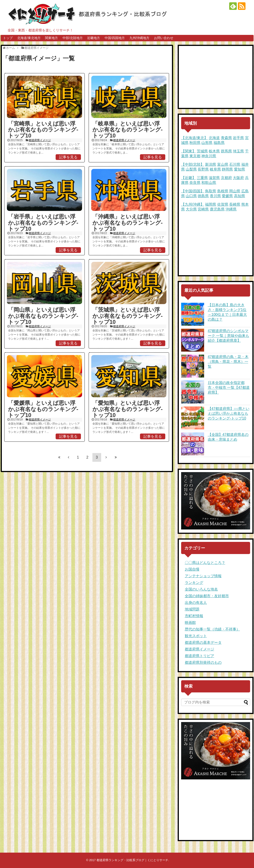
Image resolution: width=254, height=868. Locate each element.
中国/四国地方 (115, 38)
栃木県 (214, 151)
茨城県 (202, 151)
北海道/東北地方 (29, 38)
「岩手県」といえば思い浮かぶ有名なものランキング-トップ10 (43, 223)
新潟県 (211, 164)
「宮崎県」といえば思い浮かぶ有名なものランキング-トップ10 (43, 130)
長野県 (203, 169)
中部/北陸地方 (73, 38)
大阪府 (238, 178)
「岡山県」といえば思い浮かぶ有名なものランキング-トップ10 (43, 316)
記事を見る (68, 157)
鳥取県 (211, 191)
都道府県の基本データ (203, 643)
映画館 (190, 623)
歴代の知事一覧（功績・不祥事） (212, 629)
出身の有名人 (196, 603)
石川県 (235, 164)
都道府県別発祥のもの (203, 662)
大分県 (191, 209)
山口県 (191, 196)
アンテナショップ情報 (203, 576)
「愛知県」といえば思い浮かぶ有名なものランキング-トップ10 (128, 409)
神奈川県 (209, 156)
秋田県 (195, 143)
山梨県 (191, 169)
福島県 (219, 143)
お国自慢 (192, 569)
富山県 (223, 164)
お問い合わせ (164, 38)
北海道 (214, 138)
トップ (8, 38)
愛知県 (240, 169)
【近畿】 (188, 178)
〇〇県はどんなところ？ (205, 563)
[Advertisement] (216, 77)
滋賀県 (214, 178)
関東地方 (51, 38)
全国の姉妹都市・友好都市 (207, 596)
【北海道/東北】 (194, 138)
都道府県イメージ (40, 140)
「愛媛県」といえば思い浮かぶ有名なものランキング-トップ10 (43, 409)
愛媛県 (227, 196)
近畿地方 (94, 38)
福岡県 (211, 204)
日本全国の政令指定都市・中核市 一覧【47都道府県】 (229, 388)
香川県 (215, 196)
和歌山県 (209, 183)
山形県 (207, 143)
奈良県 (195, 183)
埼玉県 (238, 151)
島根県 (223, 191)
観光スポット (196, 636)
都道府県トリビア (200, 656)
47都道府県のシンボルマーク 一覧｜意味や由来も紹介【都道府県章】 (228, 336)
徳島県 (203, 196)
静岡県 (227, 169)
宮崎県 (203, 209)
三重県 (202, 178)
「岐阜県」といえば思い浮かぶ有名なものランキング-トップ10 (128, 130)
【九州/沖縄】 (193, 204)
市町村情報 (194, 616)
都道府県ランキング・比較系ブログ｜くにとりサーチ (132, 860)
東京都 (195, 156)
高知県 (240, 196)
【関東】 (188, 151)
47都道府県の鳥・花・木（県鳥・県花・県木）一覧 (228, 362)
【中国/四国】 (193, 191)
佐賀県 (223, 204)
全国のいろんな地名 (201, 589)
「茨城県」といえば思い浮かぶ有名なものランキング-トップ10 (128, 316)
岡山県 (235, 191)
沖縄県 (231, 209)
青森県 (226, 138)
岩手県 (238, 138)
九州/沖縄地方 (140, 38)
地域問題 (192, 609)
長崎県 (235, 204)
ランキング (194, 583)
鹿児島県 (217, 209)
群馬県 (226, 151)
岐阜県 (215, 169)
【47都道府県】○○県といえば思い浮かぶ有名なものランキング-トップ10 (229, 413)
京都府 (226, 178)
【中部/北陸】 (193, 164)
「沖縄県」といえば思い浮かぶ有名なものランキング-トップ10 (128, 223)
